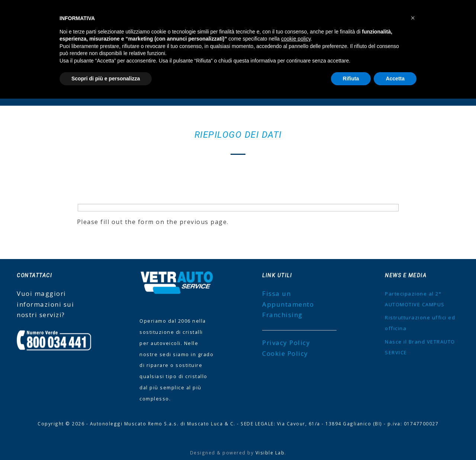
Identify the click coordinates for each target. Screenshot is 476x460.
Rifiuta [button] (351, 79)
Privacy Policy (286, 343)
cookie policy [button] (296, 39)
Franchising (282, 315)
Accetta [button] (395, 79)
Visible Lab (270, 453)
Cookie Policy (285, 353)
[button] (413, 18)
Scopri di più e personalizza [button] (106, 79)
